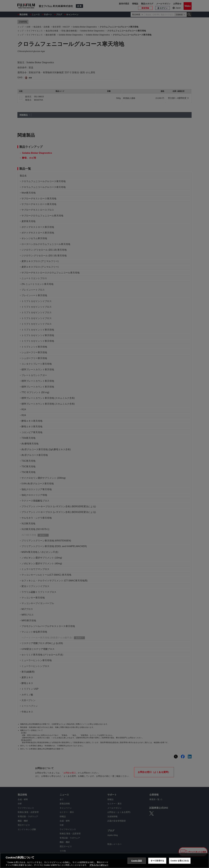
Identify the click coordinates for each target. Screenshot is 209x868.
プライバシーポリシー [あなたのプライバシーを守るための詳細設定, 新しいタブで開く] (99, 865)
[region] (105, 860)
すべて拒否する (157, 861)
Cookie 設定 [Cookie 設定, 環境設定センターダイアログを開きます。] (137, 861)
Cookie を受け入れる (180, 861)
